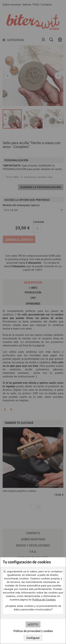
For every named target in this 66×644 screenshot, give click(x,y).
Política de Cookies (44, 599)
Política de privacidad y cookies (33, 631)
